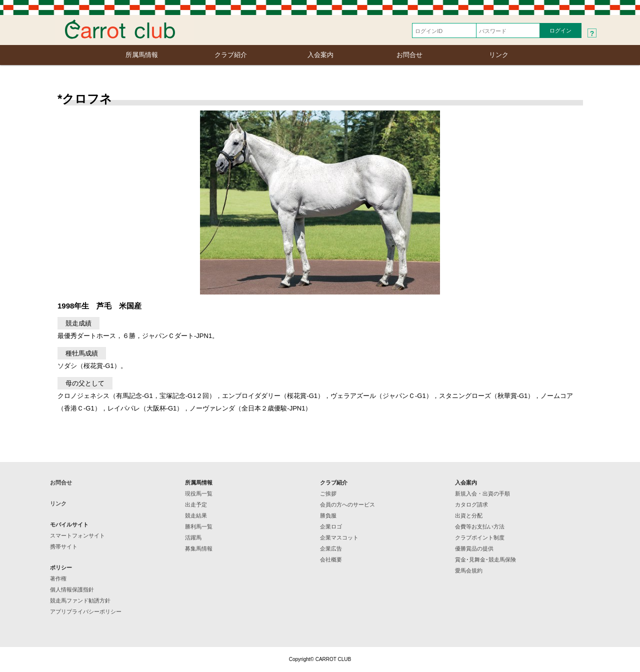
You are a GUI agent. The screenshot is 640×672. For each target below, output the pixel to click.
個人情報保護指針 (72, 589)
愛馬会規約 (469, 570)
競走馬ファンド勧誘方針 (80, 600)
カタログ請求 (471, 504)
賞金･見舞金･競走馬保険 (485, 559)
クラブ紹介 (231, 55)
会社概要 (331, 559)
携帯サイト (64, 546)
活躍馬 (193, 537)
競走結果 (196, 515)
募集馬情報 (199, 548)
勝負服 (328, 515)
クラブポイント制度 (480, 537)
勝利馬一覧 (199, 526)
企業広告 (331, 548)
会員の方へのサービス (347, 504)
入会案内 (320, 55)
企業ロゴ (331, 526)
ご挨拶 (328, 493)
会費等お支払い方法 (480, 526)
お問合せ (409, 55)
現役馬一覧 (199, 493)
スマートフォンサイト (77, 535)
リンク (499, 55)
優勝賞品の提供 (474, 548)
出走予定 (196, 504)
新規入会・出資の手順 (482, 493)
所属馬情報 (142, 55)
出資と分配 (469, 515)
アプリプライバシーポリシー (86, 611)
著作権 (58, 578)
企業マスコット (339, 537)
